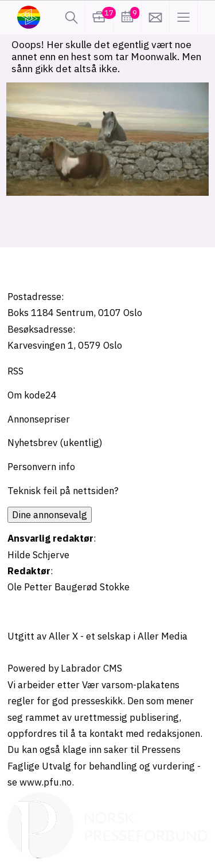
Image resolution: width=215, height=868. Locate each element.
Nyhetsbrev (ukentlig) (55, 443)
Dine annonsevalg (50, 515)
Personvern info (41, 467)
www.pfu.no (46, 782)
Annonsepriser (39, 419)
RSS (15, 371)
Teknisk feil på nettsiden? (63, 491)
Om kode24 (32, 395)
